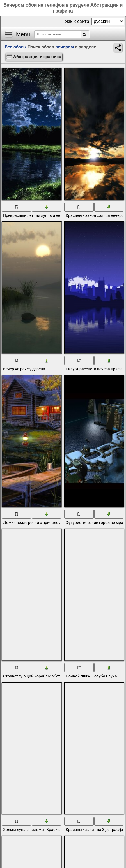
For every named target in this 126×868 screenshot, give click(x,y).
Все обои (14, 47)
